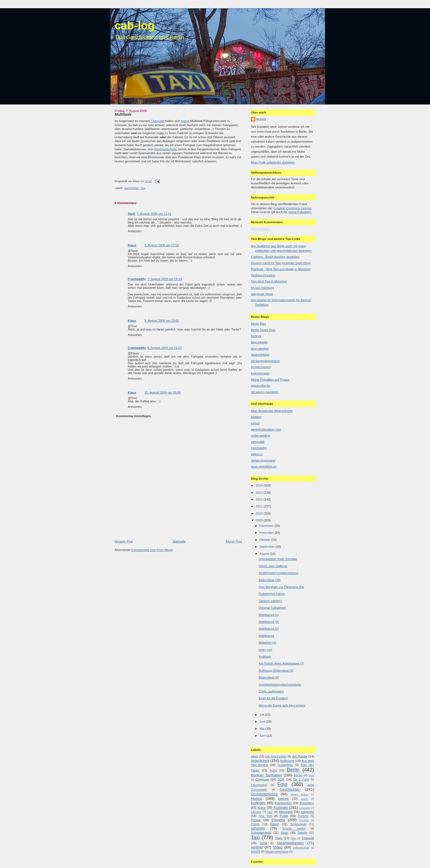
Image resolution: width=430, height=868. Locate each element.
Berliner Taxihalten (266, 775)
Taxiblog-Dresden (263, 275)
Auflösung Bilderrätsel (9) (276, 671)
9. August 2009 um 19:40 (162, 321)
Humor (257, 798)
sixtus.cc (257, 454)
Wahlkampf (266, 636)
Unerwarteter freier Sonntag (278, 559)
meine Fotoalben (300, 212)
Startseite (179, 541)
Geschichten (131, 188)
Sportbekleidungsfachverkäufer (280, 685)
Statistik (302, 833)
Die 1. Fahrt (301, 780)
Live (270, 812)
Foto (282, 784)
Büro (311, 776)
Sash (131, 214)
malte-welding (261, 436)
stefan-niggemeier (263, 460)
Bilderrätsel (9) (269, 677)
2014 (259, 485)
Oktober (265, 540)
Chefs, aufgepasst (271, 691)
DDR (281, 779)
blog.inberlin (259, 342)
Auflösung (287, 761)
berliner (256, 336)
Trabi (293, 838)
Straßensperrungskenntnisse (278, 573)
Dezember (267, 526)
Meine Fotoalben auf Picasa (270, 380)
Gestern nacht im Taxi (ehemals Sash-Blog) (281, 263)
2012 (259, 499)
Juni (263, 722)
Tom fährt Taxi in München (269, 281)
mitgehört (308, 812)
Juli (262, 715)
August (265, 554)
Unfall (263, 843)
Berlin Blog (258, 324)
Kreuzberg (307, 803)
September (267, 547)
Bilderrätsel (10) (270, 580)
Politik (284, 816)
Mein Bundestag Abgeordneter (272, 411)
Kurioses (281, 808)
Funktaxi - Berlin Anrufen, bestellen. (275, 257)
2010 (259, 513)
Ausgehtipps (285, 765)
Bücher (298, 775)
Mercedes (286, 812)
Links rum (265, 650)
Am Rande (300, 756)
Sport (284, 833)
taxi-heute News (262, 294)
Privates (278, 820)
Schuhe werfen (294, 829)
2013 (259, 493)
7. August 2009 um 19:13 (165, 279)
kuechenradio (260, 373)
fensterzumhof (261, 367)
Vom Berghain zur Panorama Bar (281, 587)
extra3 (255, 423)
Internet (283, 799)
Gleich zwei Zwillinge (273, 566)
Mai (262, 729)
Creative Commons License (292, 208)
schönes (258, 828)
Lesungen (305, 808)
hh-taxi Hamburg (262, 288)
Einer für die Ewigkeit (273, 698)
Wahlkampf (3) (269, 622)
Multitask (123, 114)
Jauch (304, 799)
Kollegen (258, 803)
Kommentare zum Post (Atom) (152, 550)
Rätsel (275, 824)
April (263, 736)
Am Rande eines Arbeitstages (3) (281, 663)
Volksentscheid (301, 848)
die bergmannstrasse (265, 361)
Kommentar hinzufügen (134, 416)
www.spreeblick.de (264, 466)
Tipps (279, 838)
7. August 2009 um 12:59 (162, 245)
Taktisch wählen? (270, 601)
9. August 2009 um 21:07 (165, 348)
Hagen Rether (299, 795)
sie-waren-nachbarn (265, 392)
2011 (259, 506)
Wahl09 (256, 852)
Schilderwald (298, 824)
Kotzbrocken (283, 803)
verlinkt (257, 847)
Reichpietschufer (166, 149)
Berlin (293, 770)
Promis (255, 824)
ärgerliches (260, 761)
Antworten (135, 231)
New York (265, 816)
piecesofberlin (261, 386)
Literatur (256, 812)
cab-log (135, 26)
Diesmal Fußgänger (272, 608)
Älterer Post (234, 541)
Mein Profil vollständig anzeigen (273, 162)
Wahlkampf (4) (269, 615)
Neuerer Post (124, 541)
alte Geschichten (276, 757)
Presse (256, 820)
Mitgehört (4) (267, 643)
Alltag (254, 757)
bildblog (256, 417)
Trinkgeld (308, 838)
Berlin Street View (263, 330)
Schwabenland (261, 833)
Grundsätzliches (264, 794)
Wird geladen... (261, 229)
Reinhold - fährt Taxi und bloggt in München (281, 269)
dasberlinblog (260, 355)
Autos (273, 771)
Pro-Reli (304, 820)
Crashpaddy (137, 279)
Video (278, 847)
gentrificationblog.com (266, 429)
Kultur (262, 808)
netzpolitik (258, 442)
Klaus (132, 245)
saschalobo (259, 448)
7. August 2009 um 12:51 (154, 214)
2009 (259, 520)
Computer (158, 121)
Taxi (143, 188)
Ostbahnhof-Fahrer (272, 594)
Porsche (303, 816)
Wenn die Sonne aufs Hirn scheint (282, 705)
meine (185, 121)
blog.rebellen (260, 349)
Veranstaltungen (290, 843)
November (267, 533)
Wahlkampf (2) (269, 629)
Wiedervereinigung (277, 852)
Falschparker (259, 785)
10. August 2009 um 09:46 (163, 392)
